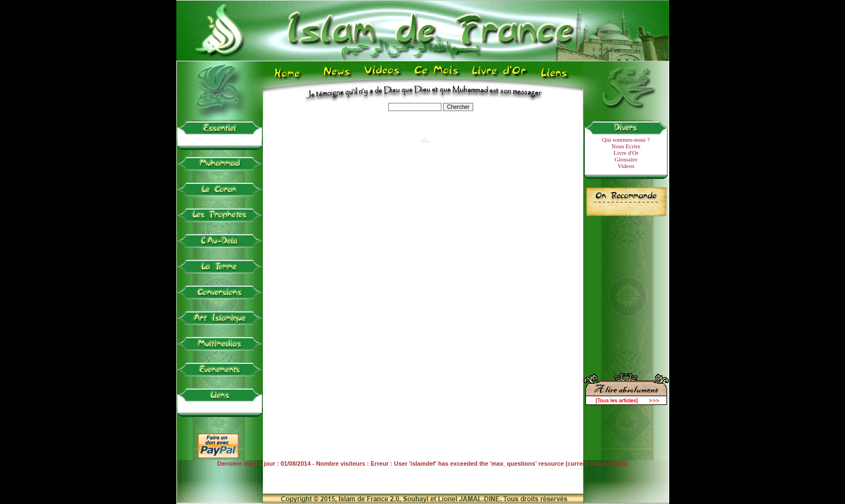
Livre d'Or (626, 153)
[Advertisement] (626, 290)
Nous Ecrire (626, 146)
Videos (626, 166)
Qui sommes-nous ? (626, 140)
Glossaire (626, 159)
